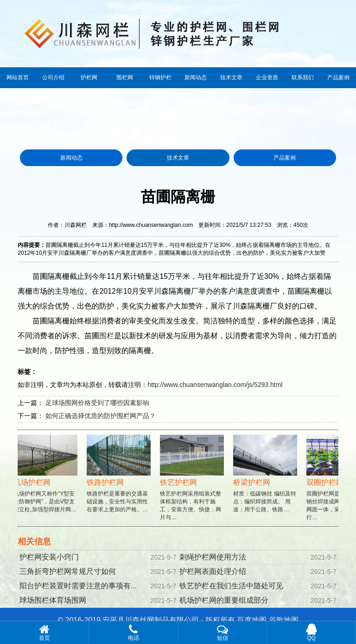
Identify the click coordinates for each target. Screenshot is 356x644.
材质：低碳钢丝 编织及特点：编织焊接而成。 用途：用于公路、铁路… (266, 482)
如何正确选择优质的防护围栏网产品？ (101, 416)
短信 (222, 632)
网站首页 (18, 77)
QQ (311, 632)
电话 (133, 632)
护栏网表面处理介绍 (213, 571)
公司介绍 (53, 77)
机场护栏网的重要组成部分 (224, 600)
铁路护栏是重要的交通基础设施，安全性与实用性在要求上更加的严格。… (120, 482)
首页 (53, 123)
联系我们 (303, 77)
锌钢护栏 (160, 77)
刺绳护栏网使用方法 (213, 557)
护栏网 (89, 77)
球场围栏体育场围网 (53, 600)
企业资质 (267, 77)
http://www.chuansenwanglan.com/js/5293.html (215, 385)
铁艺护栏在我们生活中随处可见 (231, 586)
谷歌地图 (284, 620)
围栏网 (125, 77)
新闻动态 (196, 77)
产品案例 (338, 77)
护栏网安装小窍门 (49, 557)
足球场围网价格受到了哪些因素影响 (97, 403)
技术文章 (231, 77)
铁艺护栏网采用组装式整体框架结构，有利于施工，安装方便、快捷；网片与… (193, 486)
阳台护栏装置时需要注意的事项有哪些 (83, 586)
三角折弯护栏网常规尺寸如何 (68, 571)
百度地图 (252, 620)
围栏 (107, 336)
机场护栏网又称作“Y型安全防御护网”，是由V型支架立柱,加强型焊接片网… (46, 482)
